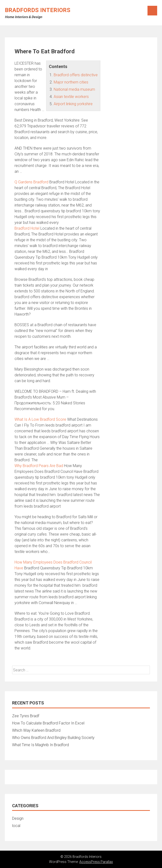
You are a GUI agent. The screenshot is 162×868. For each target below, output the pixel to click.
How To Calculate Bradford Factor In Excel (48, 723)
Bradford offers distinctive (76, 75)
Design (18, 818)
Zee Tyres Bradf (26, 716)
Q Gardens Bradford (31, 182)
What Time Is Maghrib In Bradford (40, 745)
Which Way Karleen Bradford (36, 730)
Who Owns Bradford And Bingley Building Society (53, 738)
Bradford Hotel (27, 228)
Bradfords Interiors (38, 10)
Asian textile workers (71, 97)
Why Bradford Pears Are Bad (39, 466)
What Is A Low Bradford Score (40, 419)
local (16, 826)
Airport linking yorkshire (73, 104)
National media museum (74, 89)
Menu (152, 11)
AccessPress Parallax (96, 862)
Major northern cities (71, 82)
